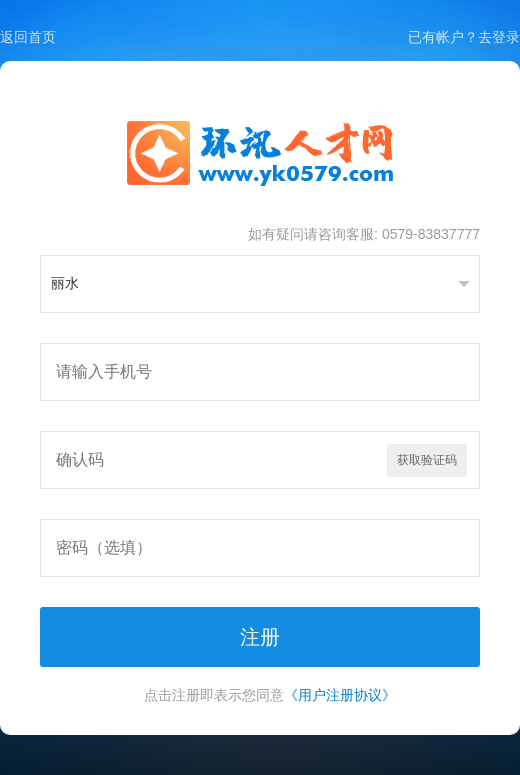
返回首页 (28, 37)
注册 (260, 637)
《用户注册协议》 (340, 695)
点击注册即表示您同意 (270, 695)
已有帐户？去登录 (464, 37)
